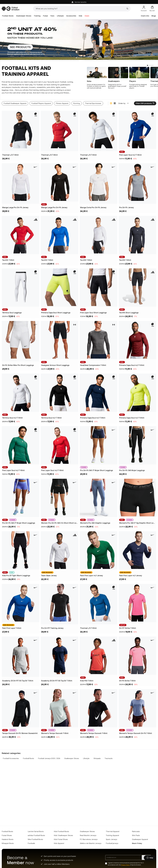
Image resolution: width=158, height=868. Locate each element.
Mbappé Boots (8, 843)
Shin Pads (136, 835)
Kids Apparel (59, 843)
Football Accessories (11, 758)
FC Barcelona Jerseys (89, 839)
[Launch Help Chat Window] (150, 858)
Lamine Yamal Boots (36, 831)
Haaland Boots (8, 839)
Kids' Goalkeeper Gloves (63, 835)
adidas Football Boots (36, 835)
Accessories (71, 16)
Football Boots (8, 16)
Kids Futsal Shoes (61, 839)
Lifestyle (60, 16)
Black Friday (137, 843)
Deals (87, 16)
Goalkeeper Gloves (24, 16)
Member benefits (79, 2)
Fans (52, 16)
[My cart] (152, 9)
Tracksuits (109, 758)
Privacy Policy (125, 865)
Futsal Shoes (7, 835)
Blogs (154, 16)
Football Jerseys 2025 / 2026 (49, 758)
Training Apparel (112, 835)
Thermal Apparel (113, 831)
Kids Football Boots (61, 831)
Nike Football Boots (35, 839)
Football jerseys (112, 843)
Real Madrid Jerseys (88, 835)
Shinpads (97, 758)
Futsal (45, 16)
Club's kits (145, 16)
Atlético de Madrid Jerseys (91, 843)
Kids (80, 16)
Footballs (31, 843)
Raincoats (136, 831)
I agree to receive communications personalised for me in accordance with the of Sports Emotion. (126, 864)
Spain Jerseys (112, 839)
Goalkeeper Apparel (140, 839)
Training (37, 16)
